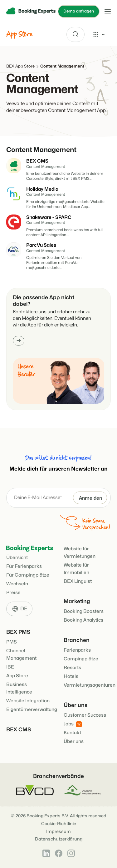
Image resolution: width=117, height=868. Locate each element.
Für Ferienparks (24, 566)
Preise (13, 593)
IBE (10, 667)
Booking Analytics (83, 620)
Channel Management (21, 655)
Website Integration (28, 701)
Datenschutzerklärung (59, 839)
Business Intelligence (19, 688)
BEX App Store (20, 66)
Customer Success (85, 715)
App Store (17, 676)
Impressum (58, 832)
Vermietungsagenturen (90, 685)
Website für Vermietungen (80, 553)
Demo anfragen (79, 11)
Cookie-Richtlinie (59, 824)
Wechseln (17, 584)
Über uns (74, 742)
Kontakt (72, 733)
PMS (12, 642)
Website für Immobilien (76, 569)
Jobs (73, 724)
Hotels (71, 676)
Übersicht (17, 558)
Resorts (72, 668)
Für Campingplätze (28, 575)
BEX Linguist (78, 581)
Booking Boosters (84, 611)
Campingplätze (81, 659)
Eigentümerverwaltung (32, 710)
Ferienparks (77, 650)
